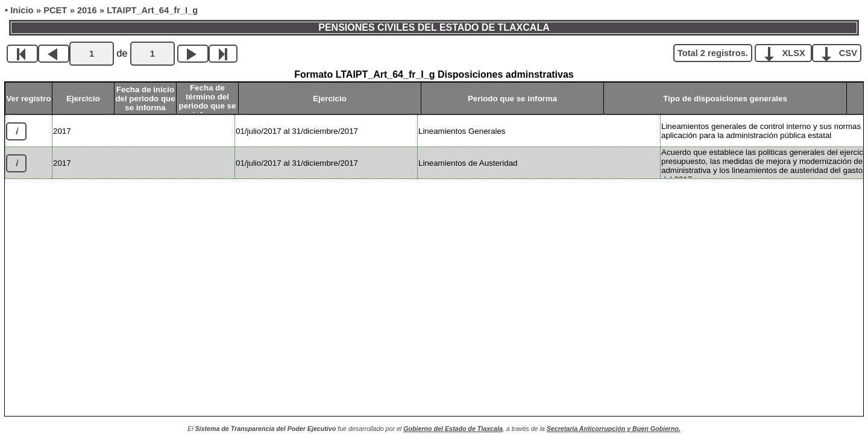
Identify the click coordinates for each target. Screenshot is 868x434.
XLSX (788, 52)
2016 (87, 10)
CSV (841, 52)
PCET (55, 10)
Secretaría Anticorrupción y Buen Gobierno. (614, 429)
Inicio (22, 10)
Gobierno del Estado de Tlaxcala (453, 429)
